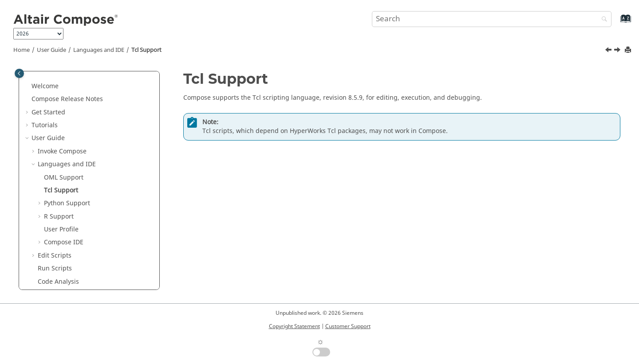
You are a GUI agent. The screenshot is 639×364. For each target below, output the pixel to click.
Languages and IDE (99, 50)
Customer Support (348, 326)
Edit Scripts (55, 256)
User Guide (51, 50)
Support (64, 178)
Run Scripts (55, 268)
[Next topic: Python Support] (618, 51)
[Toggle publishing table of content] (19, 73)
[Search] (602, 20)
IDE (64, 242)
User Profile (61, 229)
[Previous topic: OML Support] (609, 51)
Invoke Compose (62, 151)
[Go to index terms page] (616, 23)
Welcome (45, 86)
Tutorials (45, 125)
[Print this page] (629, 50)
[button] (28, 86)
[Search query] (492, 19)
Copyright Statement (294, 326)
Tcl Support (146, 50)
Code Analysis (58, 282)
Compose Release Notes (67, 99)
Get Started (48, 112)
